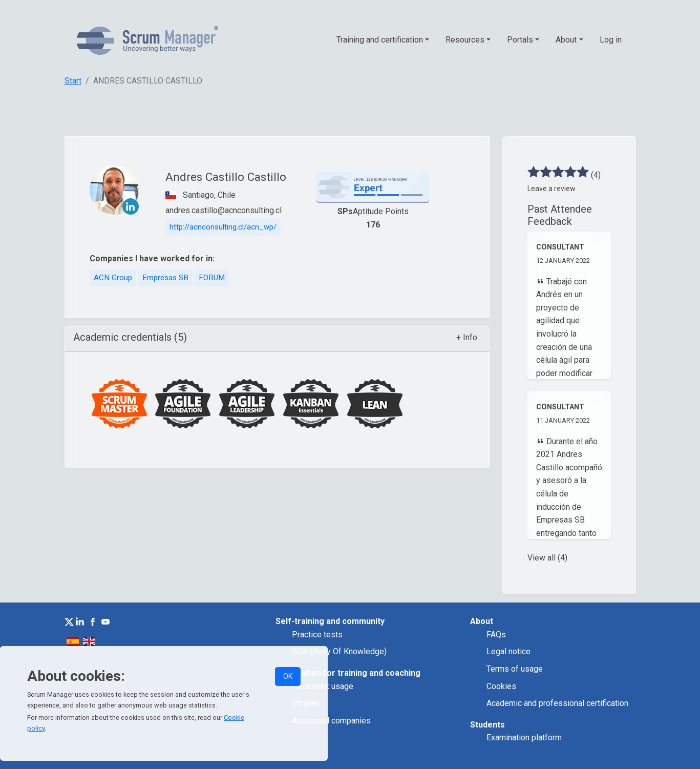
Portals (520, 40)
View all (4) (547, 558)
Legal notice (508, 651)
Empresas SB (165, 278)
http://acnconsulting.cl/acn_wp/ (223, 227)
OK (288, 676)
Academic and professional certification (557, 703)
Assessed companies (331, 721)
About (566, 40)
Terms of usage (515, 669)
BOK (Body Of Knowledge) (339, 651)
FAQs (496, 635)
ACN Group (113, 278)
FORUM (212, 278)
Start (73, 81)
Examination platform (524, 737)
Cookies (501, 686)
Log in (611, 40)
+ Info (467, 337)
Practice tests (317, 635)
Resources (465, 40)
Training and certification (380, 40)
